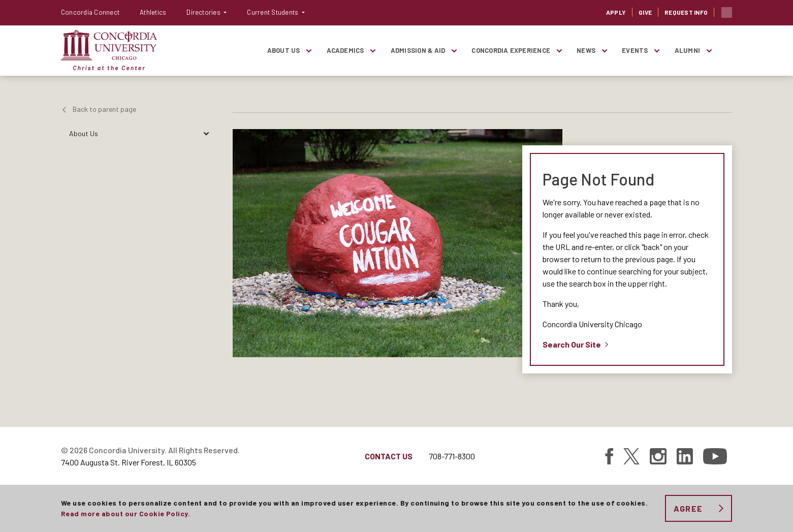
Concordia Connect (90, 12)
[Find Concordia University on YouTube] (715, 456)
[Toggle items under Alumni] (709, 51)
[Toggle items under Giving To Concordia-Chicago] (206, 248)
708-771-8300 (452, 456)
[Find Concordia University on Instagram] (658, 456)
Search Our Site (572, 344)
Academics (345, 50)
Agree (688, 508)
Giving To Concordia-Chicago (114, 248)
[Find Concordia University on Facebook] (609, 456)
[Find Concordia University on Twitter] (631, 456)
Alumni (687, 50)
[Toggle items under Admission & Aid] (454, 51)
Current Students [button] (273, 12)
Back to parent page (104, 109)
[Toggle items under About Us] (309, 51)
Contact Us (389, 456)
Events (635, 50)
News (586, 50)
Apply (616, 12)
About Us (284, 50)
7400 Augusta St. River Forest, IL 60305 (129, 462)
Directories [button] (204, 12)
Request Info (686, 12)
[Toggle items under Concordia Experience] (559, 51)
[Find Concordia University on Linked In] (685, 456)
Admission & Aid (418, 50)
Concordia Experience (511, 50)
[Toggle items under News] (604, 51)
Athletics (153, 12)
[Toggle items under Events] (657, 51)
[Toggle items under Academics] (373, 51)
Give (645, 12)
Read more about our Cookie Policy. (125, 513)
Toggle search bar (727, 12)
